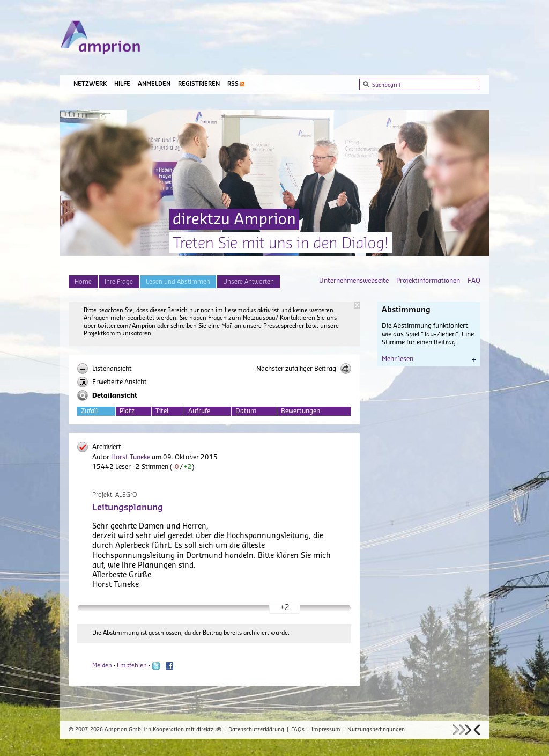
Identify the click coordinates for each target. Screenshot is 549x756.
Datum (246, 411)
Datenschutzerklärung (256, 730)
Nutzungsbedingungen (376, 730)
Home (83, 282)
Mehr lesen (429, 359)
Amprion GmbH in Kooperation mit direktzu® (163, 730)
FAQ (474, 281)
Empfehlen (132, 666)
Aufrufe (199, 411)
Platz (127, 411)
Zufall (89, 411)
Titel (162, 411)
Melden (102, 666)
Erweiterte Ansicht (112, 382)
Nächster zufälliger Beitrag (304, 369)
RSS (233, 84)
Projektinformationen (428, 281)
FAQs (298, 730)
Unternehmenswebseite (354, 281)
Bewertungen (301, 411)
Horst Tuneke (131, 457)
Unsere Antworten (248, 282)
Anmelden (154, 84)
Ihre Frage (119, 282)
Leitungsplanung (128, 508)
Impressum (326, 730)
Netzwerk (90, 84)
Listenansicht (105, 369)
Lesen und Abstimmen (178, 282)
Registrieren (199, 84)
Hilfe (122, 84)
